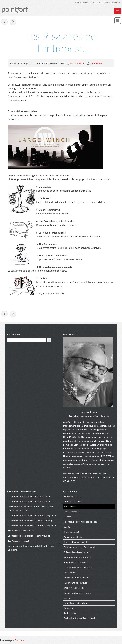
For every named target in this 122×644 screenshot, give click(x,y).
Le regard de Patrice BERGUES (79, 568)
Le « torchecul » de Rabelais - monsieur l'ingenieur (32, 516)
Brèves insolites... (72, 497)
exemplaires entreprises (75, 604)
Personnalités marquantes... (77, 563)
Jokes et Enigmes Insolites (76, 543)
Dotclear (19, 641)
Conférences (70, 609)
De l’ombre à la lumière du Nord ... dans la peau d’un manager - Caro (31, 509)
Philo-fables (70, 573)
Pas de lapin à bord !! (4, 22)
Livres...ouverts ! (72, 512)
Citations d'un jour (73, 502)
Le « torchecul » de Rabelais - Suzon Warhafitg (30, 521)
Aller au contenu (80, 2)
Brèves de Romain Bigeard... (77, 578)
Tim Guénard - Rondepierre (21, 531)
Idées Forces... (97, 64)
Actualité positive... (73, 538)
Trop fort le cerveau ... (74, 588)
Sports (67, 527)
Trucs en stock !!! (72, 532)
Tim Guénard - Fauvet (19, 541)
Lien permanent (78, 64)
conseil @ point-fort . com (85, 474)
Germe (67, 599)
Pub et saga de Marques (76, 583)
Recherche (14, 335)
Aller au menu (96, 2)
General (68, 517)
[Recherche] (27, 341)
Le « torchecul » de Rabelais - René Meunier (29, 497)
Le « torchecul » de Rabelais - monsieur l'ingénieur (32, 526)
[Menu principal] (118, 11)
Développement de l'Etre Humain (80, 548)
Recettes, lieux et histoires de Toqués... (83, 522)
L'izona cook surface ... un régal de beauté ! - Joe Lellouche (31, 548)
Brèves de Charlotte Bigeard (77, 593)
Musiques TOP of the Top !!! (77, 558)
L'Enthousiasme (13, 22)
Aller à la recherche (112, 2)
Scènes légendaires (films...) (77, 553)
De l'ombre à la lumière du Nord (79, 619)
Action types (70, 614)
